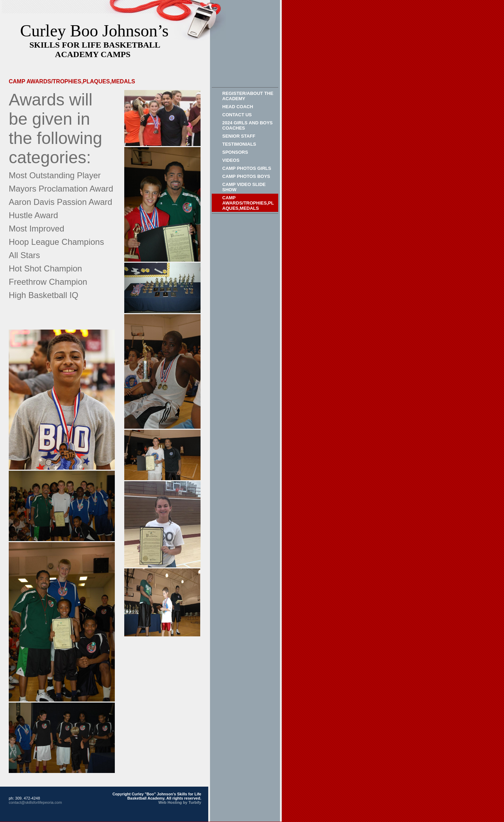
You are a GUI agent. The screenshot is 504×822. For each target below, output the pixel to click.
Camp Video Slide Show (244, 187)
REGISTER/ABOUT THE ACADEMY (248, 96)
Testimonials (239, 144)
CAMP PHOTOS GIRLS (247, 168)
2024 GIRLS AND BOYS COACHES (247, 125)
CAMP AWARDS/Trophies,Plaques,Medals (248, 203)
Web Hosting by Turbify (180, 802)
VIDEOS (231, 160)
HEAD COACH (238, 107)
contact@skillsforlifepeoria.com (35, 802)
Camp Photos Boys (246, 176)
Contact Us (237, 115)
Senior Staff (239, 136)
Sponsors (235, 152)
